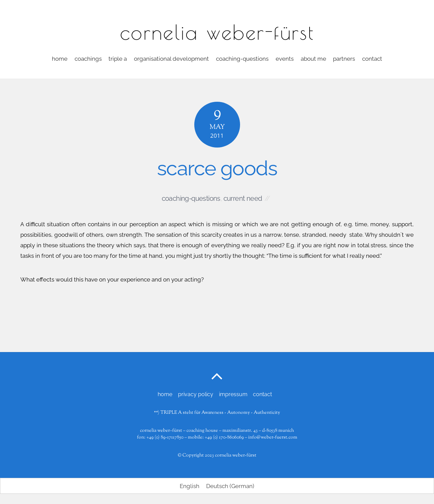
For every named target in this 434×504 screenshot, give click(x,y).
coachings (88, 59)
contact (372, 59)
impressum (233, 394)
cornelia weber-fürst (236, 455)
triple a (118, 59)
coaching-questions (242, 59)
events (285, 59)
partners (344, 59)
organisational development (171, 59)
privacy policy (196, 394)
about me (313, 59)
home (60, 59)
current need (243, 198)
